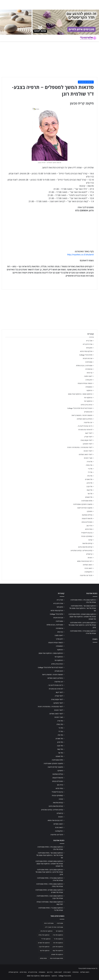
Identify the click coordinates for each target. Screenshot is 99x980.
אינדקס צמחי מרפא (86, 351)
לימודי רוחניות (88, 451)
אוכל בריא (89, 341)
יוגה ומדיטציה (88, 422)
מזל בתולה (89, 465)
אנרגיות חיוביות (88, 358)
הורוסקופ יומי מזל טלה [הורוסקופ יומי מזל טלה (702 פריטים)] (46, 931)
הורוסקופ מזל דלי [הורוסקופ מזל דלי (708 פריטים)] (46, 939)
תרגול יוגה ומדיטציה (86, 575)
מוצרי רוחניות (88, 458)
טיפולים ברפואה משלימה (85, 419)
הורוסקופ (89, 390)
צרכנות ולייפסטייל (87, 533)
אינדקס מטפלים (13, 972)
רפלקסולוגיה (88, 572)
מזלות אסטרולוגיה (87, 501)
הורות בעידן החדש (87, 405)
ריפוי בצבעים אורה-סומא (85, 561)
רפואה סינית (88, 568)
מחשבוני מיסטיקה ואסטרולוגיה (83, 504)
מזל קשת (90, 490)
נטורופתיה (75, 972)
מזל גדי (90, 469)
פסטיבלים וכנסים (87, 522)
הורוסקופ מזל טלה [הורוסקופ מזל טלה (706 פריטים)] (58, 943)
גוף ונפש (90, 373)
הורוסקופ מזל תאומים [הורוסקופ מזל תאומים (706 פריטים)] (57, 955)
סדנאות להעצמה (87, 519)
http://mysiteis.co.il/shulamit (80, 255)
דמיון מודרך (89, 380)
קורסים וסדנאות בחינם (85, 547)
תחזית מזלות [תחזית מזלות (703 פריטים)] (43, 958)
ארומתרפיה (89, 369)
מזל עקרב (89, 487)
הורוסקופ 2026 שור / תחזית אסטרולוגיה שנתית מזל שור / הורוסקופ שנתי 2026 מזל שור (83, 608)
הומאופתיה (89, 387)
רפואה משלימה (88, 565)
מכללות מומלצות (87, 515)
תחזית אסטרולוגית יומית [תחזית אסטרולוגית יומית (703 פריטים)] (57, 958)
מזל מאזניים (89, 479)
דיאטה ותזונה (88, 376)
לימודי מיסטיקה (88, 444)
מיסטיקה (90, 511)
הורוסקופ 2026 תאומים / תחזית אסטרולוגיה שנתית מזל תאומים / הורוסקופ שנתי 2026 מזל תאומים (82, 617)
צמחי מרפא (89, 529)
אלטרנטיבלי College (86, 355)
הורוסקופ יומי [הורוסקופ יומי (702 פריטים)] (59, 931)
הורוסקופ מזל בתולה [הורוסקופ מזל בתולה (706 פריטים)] (44, 935)
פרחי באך (89, 526)
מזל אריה (90, 462)
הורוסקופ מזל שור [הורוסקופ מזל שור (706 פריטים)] (45, 951)
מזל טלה (90, 476)
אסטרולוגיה (89, 362)
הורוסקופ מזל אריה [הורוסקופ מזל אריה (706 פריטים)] (58, 935)
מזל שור (90, 494)
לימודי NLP (89, 433)
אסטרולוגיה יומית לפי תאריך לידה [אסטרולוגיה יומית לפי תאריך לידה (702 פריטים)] (54, 927)
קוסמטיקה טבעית (87, 536)
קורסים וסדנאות (87, 543)
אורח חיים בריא (88, 344)
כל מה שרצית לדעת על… (85, 426)
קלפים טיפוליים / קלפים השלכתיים (81, 551)
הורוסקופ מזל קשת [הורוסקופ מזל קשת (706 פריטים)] (58, 951)
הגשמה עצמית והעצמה (85, 383)
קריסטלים (89, 554)
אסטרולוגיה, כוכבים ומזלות (84, 366)
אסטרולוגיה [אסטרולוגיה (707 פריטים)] (60, 923)
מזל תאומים (89, 497)
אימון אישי (89, 348)
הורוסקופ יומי (88, 398)
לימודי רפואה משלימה (86, 454)
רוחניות (90, 558)
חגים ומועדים (88, 412)
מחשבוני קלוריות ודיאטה (85, 508)
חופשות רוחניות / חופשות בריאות (82, 415)
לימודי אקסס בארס (87, 440)
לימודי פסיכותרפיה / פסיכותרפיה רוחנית (80, 447)
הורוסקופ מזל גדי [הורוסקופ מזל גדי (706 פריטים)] (58, 939)
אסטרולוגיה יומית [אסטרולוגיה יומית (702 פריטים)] (49, 923)
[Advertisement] (83, 659)
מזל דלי (90, 472)
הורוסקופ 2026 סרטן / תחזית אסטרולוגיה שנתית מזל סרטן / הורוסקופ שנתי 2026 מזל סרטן (82, 625)
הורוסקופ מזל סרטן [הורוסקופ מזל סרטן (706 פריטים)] (58, 947)
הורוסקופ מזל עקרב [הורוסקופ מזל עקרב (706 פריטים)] (44, 947)
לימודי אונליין (88, 437)
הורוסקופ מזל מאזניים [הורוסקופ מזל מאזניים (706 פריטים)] (44, 943)
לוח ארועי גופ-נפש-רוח (86, 82)
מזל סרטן (90, 483)
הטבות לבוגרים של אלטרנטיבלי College (80, 408)
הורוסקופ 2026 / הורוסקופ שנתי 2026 (80, 394)
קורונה (90, 540)
